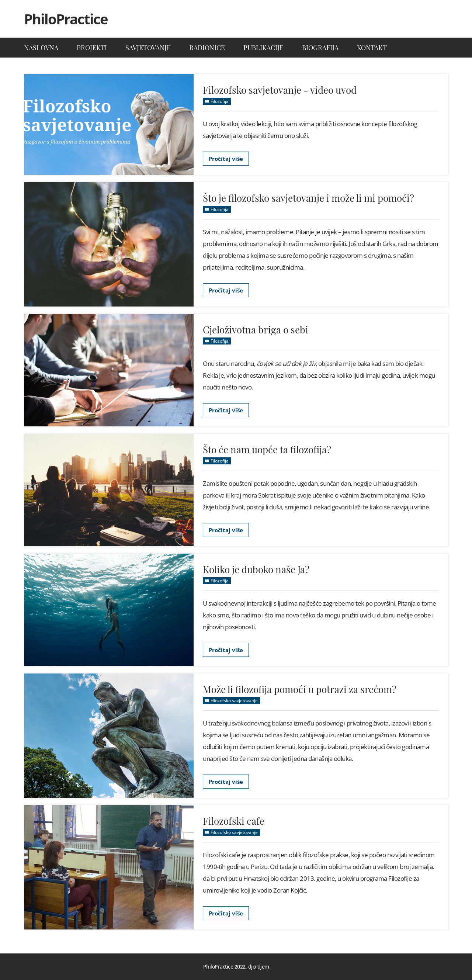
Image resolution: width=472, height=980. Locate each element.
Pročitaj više (226, 159)
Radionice (207, 48)
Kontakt (372, 48)
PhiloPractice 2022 (224, 967)
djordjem (259, 967)
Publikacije (263, 48)
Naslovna (41, 48)
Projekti (92, 48)
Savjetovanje (148, 48)
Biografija (320, 48)
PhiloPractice (66, 19)
